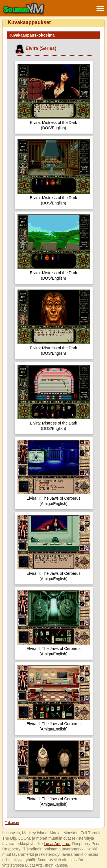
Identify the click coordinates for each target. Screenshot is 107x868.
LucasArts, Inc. (57, 844)
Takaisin (12, 823)
